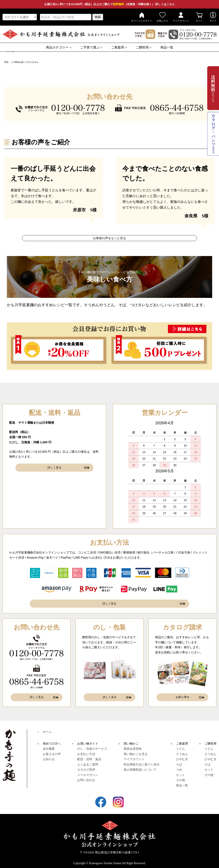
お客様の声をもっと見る (109, 238)
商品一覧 (167, 47)
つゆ (179, 766)
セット (181, 772)
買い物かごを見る (136, 751)
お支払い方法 (86, 751)
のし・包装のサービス (92, 745)
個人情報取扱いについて (140, 766)
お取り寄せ (182, 695)
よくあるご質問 (88, 761)
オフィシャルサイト (142, 17)
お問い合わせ (86, 777)
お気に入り (162, 17)
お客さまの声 (52, 751)
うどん (181, 745)
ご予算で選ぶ (91, 47)
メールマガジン (88, 772)
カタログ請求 (86, 766)
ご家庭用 (119, 47)
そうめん (182, 751)
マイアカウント (181, 17)
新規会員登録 (133, 745)
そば (179, 761)
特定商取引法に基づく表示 (142, 761)
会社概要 (49, 745)
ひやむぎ (182, 756)
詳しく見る (55, 467)
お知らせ (49, 756)
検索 (98, 17)
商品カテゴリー (59, 47)
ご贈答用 (144, 47)
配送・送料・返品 (89, 756)
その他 (181, 777)
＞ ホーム (44, 729)
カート (199, 17)
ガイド (213, 17)
